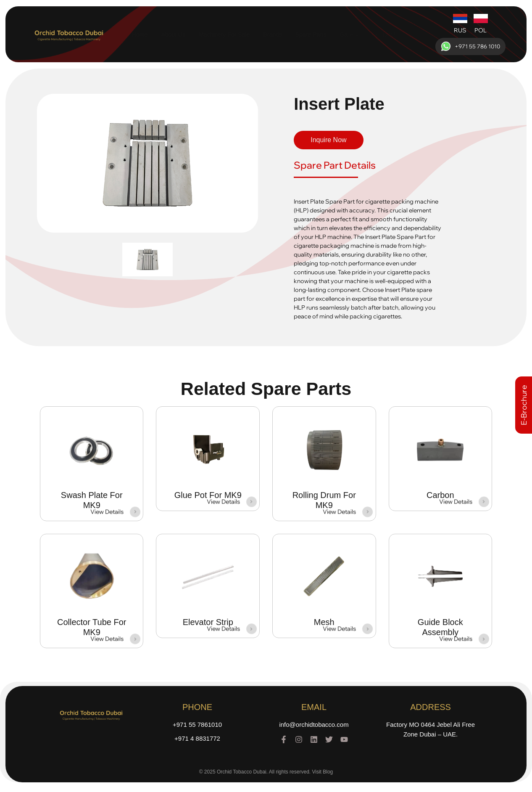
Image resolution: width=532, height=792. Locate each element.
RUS (460, 30)
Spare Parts (311, 34)
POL (481, 30)
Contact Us (386, 34)
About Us (173, 34)
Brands (272, 34)
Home (140, 34)
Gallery (349, 34)
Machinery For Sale (224, 34)
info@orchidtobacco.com (314, 726)
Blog (328, 773)
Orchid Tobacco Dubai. (242, 773)
